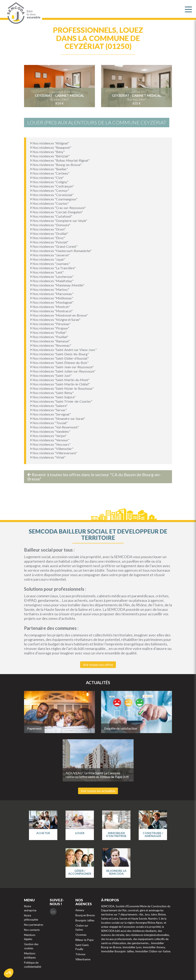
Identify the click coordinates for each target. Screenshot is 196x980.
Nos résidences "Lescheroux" (52, 277)
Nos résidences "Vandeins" (50, 431)
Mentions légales (30, 937)
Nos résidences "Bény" (47, 152)
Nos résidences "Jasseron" (50, 255)
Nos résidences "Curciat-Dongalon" (56, 212)
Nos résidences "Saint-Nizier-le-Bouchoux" (62, 388)
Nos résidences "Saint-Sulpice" (53, 397)
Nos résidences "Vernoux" (50, 440)
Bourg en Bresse (85, 915)
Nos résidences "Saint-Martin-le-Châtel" (60, 384)
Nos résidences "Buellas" (49, 169)
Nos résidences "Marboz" (50, 289)
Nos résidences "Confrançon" (52, 186)
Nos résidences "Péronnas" (50, 324)
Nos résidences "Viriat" (48, 457)
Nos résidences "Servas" (48, 410)
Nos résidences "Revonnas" (51, 345)
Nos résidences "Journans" (50, 264)
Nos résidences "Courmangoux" (54, 199)
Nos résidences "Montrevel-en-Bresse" (59, 315)
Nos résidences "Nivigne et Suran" (55, 320)
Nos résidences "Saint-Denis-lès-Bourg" (60, 354)
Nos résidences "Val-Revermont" (55, 427)
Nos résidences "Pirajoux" (50, 328)
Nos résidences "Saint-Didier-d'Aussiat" (59, 358)
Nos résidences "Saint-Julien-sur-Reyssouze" (63, 371)
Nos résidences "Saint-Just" (51, 375)
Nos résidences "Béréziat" (50, 156)
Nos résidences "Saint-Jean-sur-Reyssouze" (62, 367)
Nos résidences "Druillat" (49, 233)
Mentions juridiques (30, 955)
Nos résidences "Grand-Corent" (54, 246)
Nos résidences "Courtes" (50, 203)
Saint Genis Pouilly (82, 947)
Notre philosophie (31, 918)
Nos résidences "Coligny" (49, 182)
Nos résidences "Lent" (47, 272)
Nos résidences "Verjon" (48, 436)
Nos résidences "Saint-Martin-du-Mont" (60, 380)
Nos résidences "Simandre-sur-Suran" (58, 418)
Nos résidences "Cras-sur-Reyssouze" (58, 208)
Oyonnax (81, 935)
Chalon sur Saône (82, 928)
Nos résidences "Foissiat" (49, 242)
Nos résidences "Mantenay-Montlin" (57, 285)
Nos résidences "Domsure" (50, 225)
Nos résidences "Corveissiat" (52, 195)
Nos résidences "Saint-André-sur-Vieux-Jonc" (63, 350)
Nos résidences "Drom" (48, 229)
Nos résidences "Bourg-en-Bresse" (56, 165)
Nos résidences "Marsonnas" (52, 294)
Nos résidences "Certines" (50, 173)
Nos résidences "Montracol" (51, 311)
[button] (9, 973)
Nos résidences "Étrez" (48, 238)
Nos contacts (32, 930)
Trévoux (80, 954)
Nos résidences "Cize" (47, 178)
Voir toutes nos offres (98, 665)
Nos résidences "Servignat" (51, 414)
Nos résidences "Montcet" (50, 307)
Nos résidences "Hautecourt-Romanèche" (61, 251)
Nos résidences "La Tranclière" (53, 268)
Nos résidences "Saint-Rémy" (52, 393)
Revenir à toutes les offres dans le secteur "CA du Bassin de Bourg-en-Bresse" (94, 477)
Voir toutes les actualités (98, 791)
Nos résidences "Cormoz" (50, 190)
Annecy (80, 910)
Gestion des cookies (31, 946)
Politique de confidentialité (33, 965)
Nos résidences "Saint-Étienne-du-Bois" (59, 363)
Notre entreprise (30, 908)
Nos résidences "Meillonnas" (52, 298)
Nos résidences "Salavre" (49, 406)
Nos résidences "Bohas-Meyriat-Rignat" (60, 160)
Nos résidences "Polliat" (48, 332)
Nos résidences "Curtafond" (51, 216)
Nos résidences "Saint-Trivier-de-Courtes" (61, 401)
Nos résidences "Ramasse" (50, 341)
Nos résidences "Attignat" (50, 143)
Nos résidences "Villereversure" (54, 453)
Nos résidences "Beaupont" (51, 147)
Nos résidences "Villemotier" (52, 449)
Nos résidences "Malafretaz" (52, 281)
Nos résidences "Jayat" (48, 259)
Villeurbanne (83, 959)
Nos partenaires (34, 925)
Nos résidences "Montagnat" (52, 302)
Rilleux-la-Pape (84, 940)
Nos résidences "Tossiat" (49, 423)
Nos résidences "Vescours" (50, 444)
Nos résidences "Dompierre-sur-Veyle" (59, 221)
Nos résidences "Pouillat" (49, 337)
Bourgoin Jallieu (85, 920)
